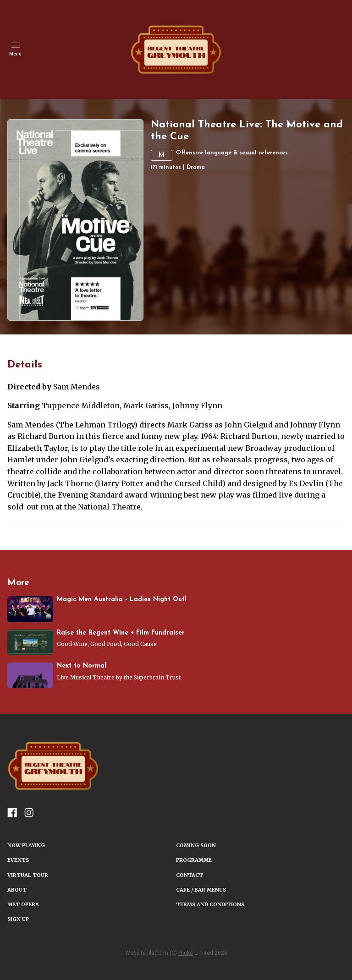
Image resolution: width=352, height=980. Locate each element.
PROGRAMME (194, 860)
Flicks (186, 953)
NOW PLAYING (26, 845)
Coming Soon (196, 845)
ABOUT (17, 890)
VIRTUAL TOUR (28, 875)
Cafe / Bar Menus (201, 890)
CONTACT (190, 875)
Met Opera (23, 904)
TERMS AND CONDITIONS (210, 904)
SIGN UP (18, 919)
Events (18, 860)
